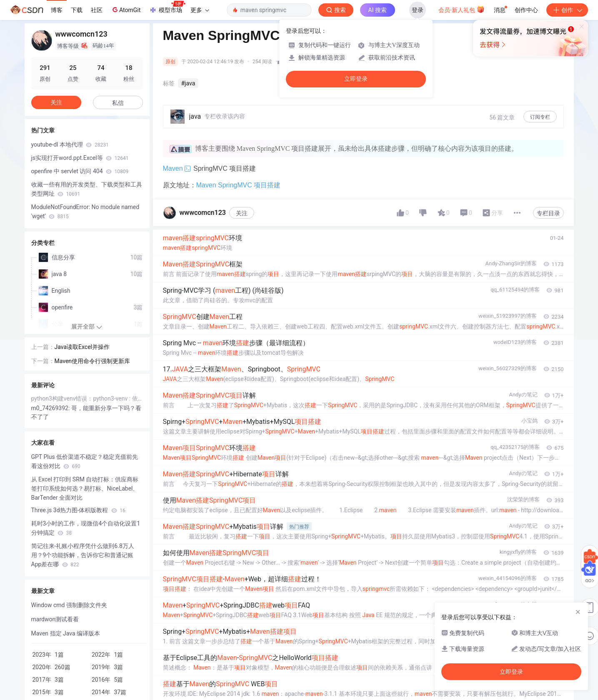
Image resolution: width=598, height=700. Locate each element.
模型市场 (167, 7)
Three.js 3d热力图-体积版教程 (78, 510)
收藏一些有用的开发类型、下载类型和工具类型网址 (87, 189)
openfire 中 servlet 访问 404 (80, 171)
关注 (242, 213)
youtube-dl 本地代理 (70, 144)
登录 (418, 10)
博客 (57, 10)
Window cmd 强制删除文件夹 (69, 605)
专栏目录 (548, 213)
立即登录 (356, 79)
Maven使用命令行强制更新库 (93, 361)
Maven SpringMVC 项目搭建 (239, 185)
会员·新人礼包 (462, 9)
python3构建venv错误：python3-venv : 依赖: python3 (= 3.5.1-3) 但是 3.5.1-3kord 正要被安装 (87, 399)
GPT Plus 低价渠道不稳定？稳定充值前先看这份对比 (85, 461)
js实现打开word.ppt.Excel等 (80, 158)
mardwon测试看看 (55, 619)
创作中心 (526, 10)
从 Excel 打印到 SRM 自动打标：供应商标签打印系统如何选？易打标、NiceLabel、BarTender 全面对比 (85, 488)
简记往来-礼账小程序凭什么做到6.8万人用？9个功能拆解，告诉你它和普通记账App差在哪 (83, 555)
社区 (97, 10)
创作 (567, 10)
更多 (200, 10)
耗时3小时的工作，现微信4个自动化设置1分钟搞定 (86, 528)
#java (188, 83)
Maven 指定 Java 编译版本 (66, 633)
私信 (118, 103)
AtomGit (126, 10)
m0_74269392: (51, 408)
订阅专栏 (540, 117)
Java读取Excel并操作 (82, 347)
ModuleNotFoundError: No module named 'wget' (85, 212)
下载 (77, 10)
